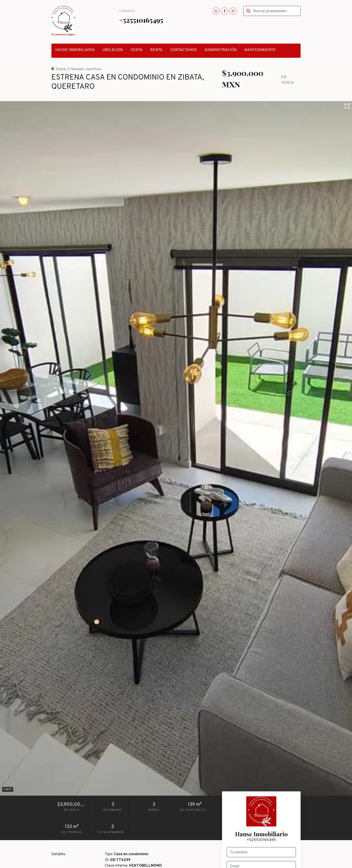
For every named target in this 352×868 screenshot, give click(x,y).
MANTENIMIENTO (260, 50)
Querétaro (94, 69)
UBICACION (113, 50)
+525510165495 (141, 20)
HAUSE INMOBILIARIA (75, 50)
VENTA (136, 50)
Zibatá (60, 69)
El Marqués (76, 69)
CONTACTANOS (184, 50)
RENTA (156, 50)
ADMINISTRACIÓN (221, 50)
